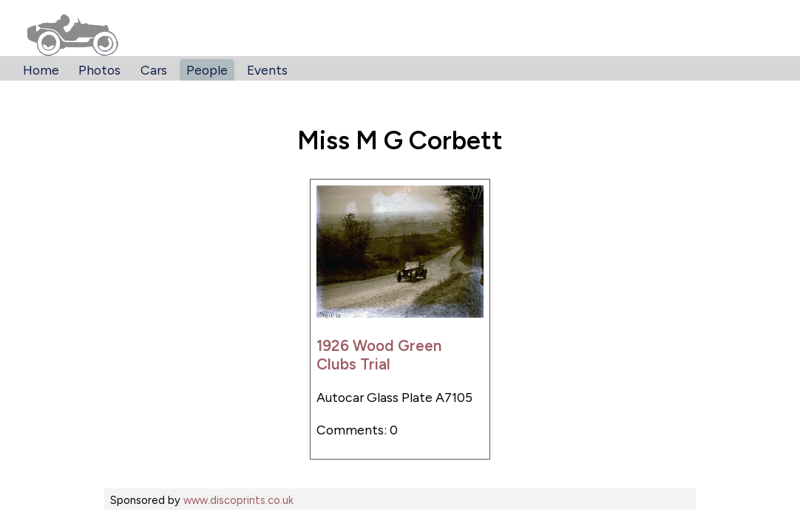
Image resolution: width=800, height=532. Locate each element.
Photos (99, 70)
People (207, 70)
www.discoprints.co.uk (238, 500)
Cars (154, 70)
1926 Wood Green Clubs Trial (379, 355)
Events (267, 70)
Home (41, 70)
